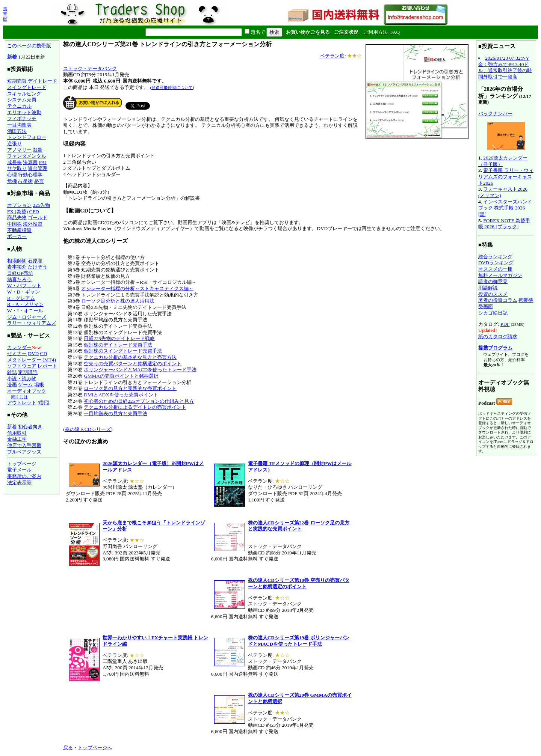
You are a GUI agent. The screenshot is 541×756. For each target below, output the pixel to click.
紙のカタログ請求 (498, 337)
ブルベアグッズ (24, 452)
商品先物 (17, 218)
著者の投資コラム (498, 300)
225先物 (41, 205)
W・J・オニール (25, 311)
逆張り (14, 144)
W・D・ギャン (23, 292)
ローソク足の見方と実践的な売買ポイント (130, 388)
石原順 (35, 261)
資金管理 (38, 168)
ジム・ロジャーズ (27, 317)
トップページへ (95, 748)
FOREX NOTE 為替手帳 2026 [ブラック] (504, 224)
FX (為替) (17, 212)
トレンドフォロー (27, 137)
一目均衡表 (19, 125)
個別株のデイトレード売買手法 (118, 345)
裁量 (38, 150)
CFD (34, 212)
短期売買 (17, 81)
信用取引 (17, 433)
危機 (12, 181)
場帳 (39, 385)
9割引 (44, 403)
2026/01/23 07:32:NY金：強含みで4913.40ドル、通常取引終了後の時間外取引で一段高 (505, 67)
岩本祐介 (17, 267)
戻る (68, 748)
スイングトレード (27, 87)
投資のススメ (493, 294)
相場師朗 (17, 261)
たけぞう (38, 267)
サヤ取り (17, 168)
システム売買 (22, 100)
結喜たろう (19, 279)
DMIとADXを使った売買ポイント (121, 395)
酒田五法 (17, 131)
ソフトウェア (22, 366)
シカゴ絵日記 (493, 313)
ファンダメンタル (27, 156)
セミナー (17, 353)
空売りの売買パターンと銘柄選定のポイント (133, 364)
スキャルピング (24, 94)
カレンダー (19, 347)
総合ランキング (495, 257)
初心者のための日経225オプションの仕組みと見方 (139, 401)
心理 (12, 175)
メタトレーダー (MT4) (32, 360)
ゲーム (25, 385)
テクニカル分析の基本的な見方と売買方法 (130, 357)
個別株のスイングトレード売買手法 (123, 351)
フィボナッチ (22, 118)
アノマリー (19, 150)
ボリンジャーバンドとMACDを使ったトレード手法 (140, 370)
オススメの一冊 (495, 269)
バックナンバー (495, 114)
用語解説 (488, 288)
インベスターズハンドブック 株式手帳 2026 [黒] (505, 208)
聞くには (20, 397)
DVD (33, 353)
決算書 (30, 162)
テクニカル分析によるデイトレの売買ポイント (135, 407)
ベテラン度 (332, 56)
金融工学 (17, 439)
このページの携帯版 (29, 46)
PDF (505, 324)
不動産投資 (19, 230)
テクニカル (19, 106)
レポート (47, 366)
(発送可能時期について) (172, 87)
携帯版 (5, 14)
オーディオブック (27, 391)
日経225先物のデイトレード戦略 (119, 338)
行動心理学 (30, 175)
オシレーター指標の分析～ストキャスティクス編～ (137, 288)
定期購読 (28, 372)
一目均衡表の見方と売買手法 (116, 413)
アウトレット (22, 403)
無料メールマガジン (500, 275)
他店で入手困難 (24, 445)
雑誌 (12, 372)
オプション (19, 205)
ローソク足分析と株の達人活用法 (118, 301)
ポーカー (17, 236)
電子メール (19, 470)
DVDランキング (496, 263)
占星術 (25, 181)
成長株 (14, 162)
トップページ (22, 464)
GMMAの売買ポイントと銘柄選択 (121, 376)
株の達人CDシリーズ (88, 429)
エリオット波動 (24, 112)
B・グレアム (21, 298)
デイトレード (42, 81)
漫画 (12, 385)
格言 (39, 181)
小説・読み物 (22, 379)
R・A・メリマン (25, 304)
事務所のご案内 (24, 476)
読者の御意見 (493, 281)
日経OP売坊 (20, 273)
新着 (12, 57)
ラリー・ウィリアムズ (32, 323)
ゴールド (38, 218)
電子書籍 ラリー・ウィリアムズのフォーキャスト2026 (506, 176)
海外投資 (33, 224)
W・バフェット (24, 285)
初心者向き (30, 427)
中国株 (14, 224)
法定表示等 (19, 483)
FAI (43, 162)
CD (44, 353)
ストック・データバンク (90, 69)
